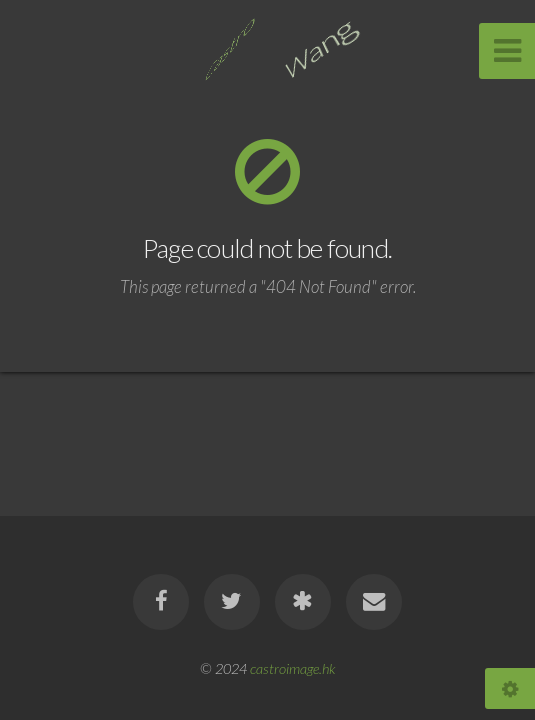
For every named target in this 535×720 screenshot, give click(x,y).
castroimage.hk (292, 668)
